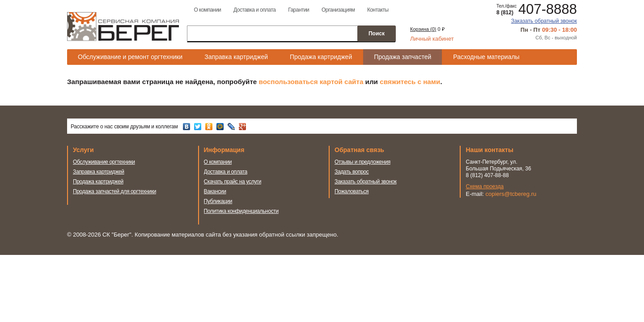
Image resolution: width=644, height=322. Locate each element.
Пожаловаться (352, 191)
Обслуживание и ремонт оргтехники (130, 57)
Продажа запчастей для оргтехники (114, 191)
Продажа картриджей (321, 57)
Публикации (218, 201)
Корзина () (423, 29)
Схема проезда (485, 186)
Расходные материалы (486, 57)
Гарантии (299, 10)
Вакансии (215, 191)
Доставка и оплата (254, 10)
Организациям (338, 10)
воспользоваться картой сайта (311, 82)
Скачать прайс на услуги (233, 182)
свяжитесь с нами (410, 82)
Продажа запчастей (402, 57)
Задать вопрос (352, 172)
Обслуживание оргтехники (104, 162)
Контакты (378, 10)
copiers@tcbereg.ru (511, 194)
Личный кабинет (432, 39)
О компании (207, 10)
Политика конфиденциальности (241, 211)
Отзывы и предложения (362, 162)
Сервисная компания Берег (123, 26)
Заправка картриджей (236, 57)
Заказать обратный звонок (544, 21)
